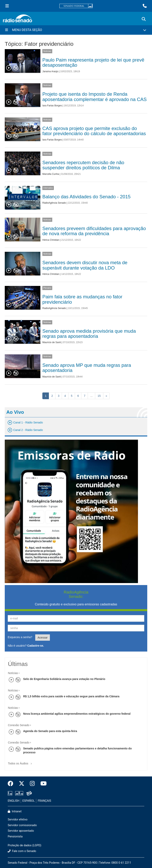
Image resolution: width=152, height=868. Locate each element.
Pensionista (15, 837)
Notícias (47, 51)
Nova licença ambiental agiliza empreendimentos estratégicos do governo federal (77, 714)
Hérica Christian (51, 240)
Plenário (47, 288)
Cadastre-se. (36, 646)
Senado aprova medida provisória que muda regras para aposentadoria (89, 334)
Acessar (43, 638)
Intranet (15, 811)
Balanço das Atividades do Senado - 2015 (86, 197)
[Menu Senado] (7, 6)
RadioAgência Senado (54, 308)
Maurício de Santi (52, 342)
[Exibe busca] (144, 19)
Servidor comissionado (22, 825)
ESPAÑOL (28, 801)
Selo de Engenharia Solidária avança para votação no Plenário (64, 679)
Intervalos (48, 188)
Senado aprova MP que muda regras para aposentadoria (87, 368)
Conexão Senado (19, 725)
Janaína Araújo (50, 71)
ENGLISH (14, 801)
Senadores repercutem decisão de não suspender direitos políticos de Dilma (83, 165)
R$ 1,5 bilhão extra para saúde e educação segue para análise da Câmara (71, 696)
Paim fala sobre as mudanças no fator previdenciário (82, 299)
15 (99, 396)
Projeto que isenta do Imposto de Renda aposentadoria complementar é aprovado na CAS (95, 97)
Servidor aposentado (21, 831)
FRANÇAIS (45, 801)
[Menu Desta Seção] (76, 30)
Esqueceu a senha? (20, 637)
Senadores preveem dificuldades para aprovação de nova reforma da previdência (94, 231)
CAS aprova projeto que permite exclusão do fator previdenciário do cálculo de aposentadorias (94, 131)
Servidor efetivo (18, 820)
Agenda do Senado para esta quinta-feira (50, 731)
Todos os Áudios (21, 762)
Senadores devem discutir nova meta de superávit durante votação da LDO (85, 265)
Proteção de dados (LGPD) (25, 845)
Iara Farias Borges (52, 106)
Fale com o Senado (22, 851)
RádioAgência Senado (54, 203)
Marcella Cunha (51, 174)
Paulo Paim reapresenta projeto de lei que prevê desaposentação (93, 62)
